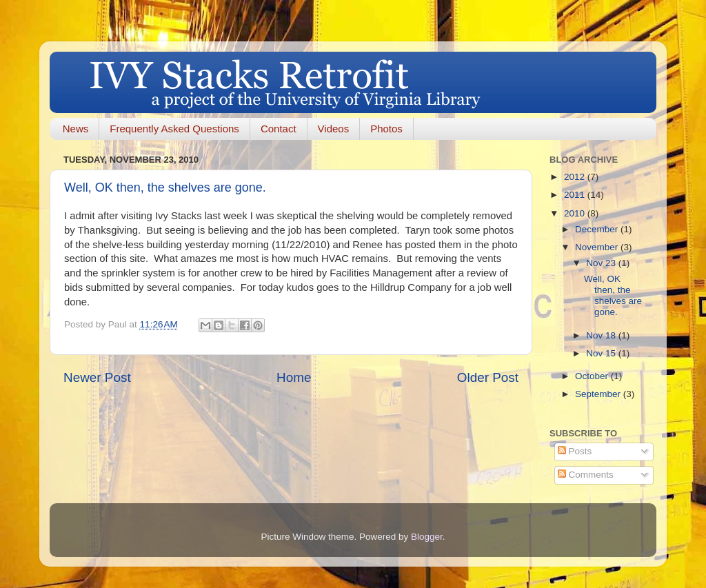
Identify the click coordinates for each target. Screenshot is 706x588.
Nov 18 (602, 335)
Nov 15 (602, 353)
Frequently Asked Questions (174, 129)
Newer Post (97, 377)
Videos (334, 129)
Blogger (427, 537)
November (598, 247)
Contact (279, 129)
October (593, 376)
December (598, 229)
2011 (576, 195)
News (76, 129)
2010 (576, 213)
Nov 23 (602, 263)
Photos (386, 129)
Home (294, 377)
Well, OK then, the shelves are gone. (165, 187)
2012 (576, 177)
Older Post (488, 377)
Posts (575, 451)
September (599, 394)
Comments (586, 475)
